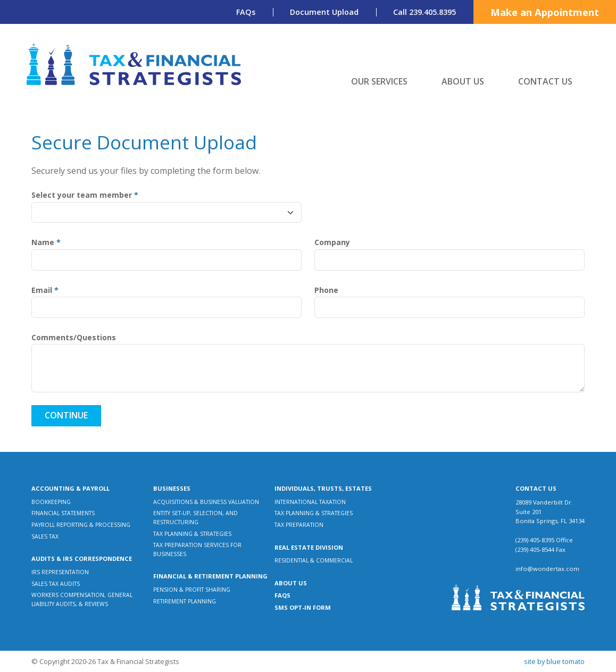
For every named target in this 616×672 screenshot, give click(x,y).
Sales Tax (45, 536)
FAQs (246, 12)
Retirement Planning (185, 601)
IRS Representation (60, 572)
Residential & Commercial (314, 560)
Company (332, 243)
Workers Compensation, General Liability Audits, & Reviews (82, 599)
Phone (326, 291)
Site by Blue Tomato (554, 661)
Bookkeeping (51, 502)
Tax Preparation (299, 525)
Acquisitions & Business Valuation (206, 502)
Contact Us (545, 81)
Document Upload (324, 12)
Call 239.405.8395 (424, 12)
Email (45, 291)
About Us (463, 81)
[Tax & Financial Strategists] (134, 64)
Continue (66, 415)
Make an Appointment (545, 12)
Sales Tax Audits (56, 584)
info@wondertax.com (547, 569)
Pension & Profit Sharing (192, 590)
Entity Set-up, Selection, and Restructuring (195, 518)
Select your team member (85, 195)
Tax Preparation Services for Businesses (197, 549)
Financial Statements (63, 513)
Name (46, 243)
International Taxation (310, 502)
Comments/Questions (74, 338)
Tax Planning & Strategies (192, 534)
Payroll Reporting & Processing (81, 525)
